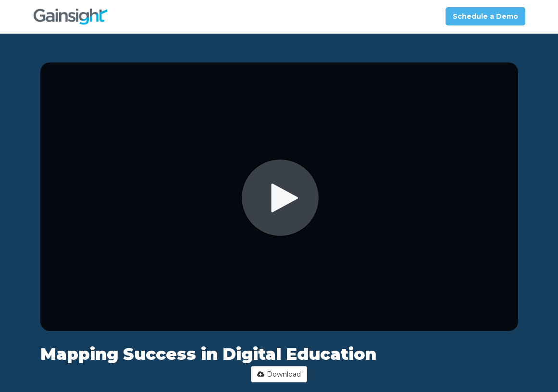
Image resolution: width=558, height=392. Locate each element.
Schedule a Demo (485, 16)
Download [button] (279, 374)
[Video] (279, 197)
